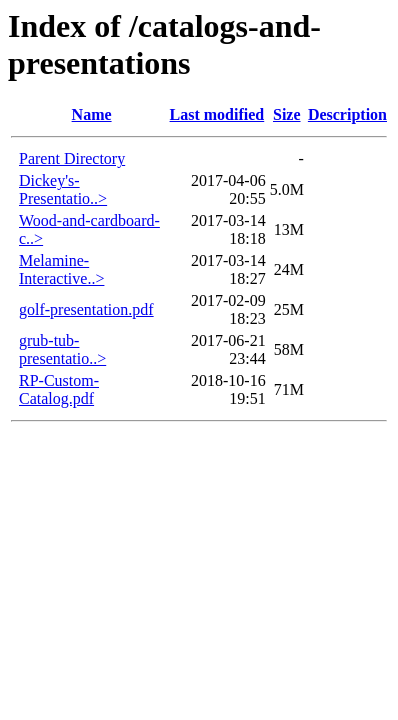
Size (287, 114)
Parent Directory (72, 158)
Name (92, 114)
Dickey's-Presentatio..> (63, 189)
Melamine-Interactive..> (61, 269)
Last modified (217, 114)
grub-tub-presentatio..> (62, 349)
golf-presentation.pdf (86, 309)
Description (347, 114)
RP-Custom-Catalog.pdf (59, 389)
